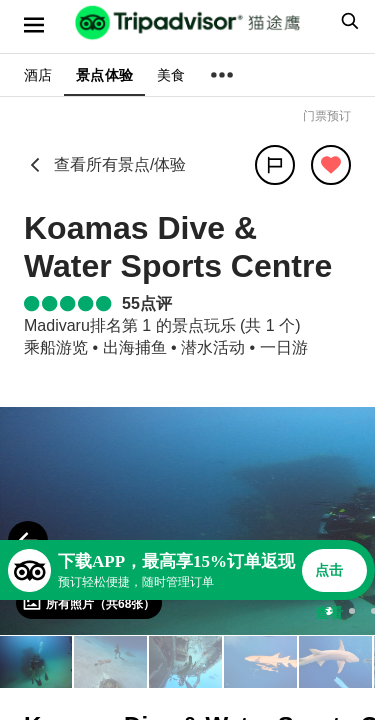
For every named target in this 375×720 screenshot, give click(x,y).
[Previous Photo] (28, 541)
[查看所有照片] (89, 603)
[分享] (275, 165)
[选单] (34, 25)
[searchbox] (347, 21)
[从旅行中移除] (331, 165)
